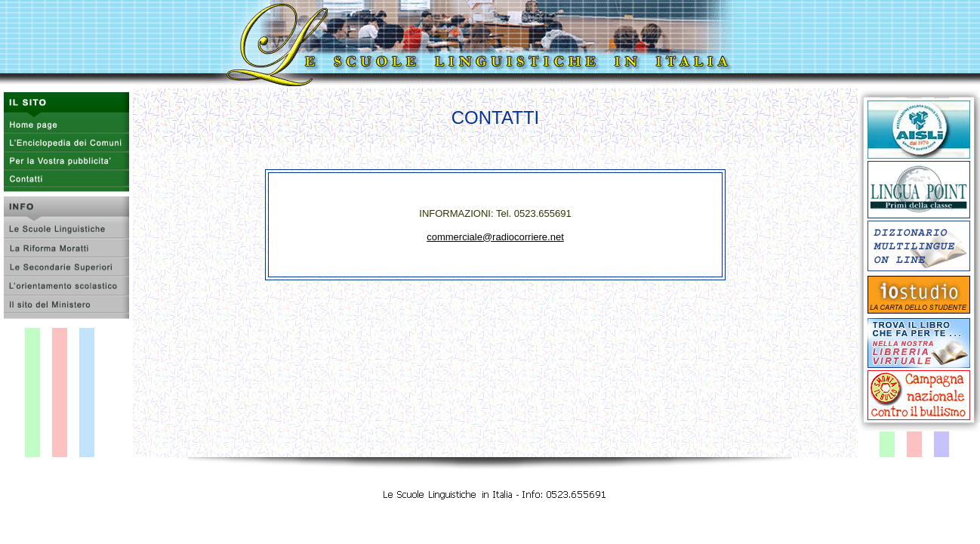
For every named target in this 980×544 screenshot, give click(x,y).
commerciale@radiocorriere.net (495, 237)
